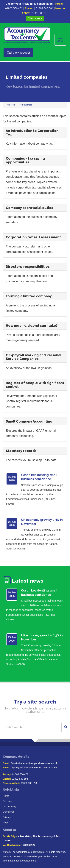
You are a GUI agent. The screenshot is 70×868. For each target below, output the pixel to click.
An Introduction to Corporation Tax (32, 133)
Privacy (7, 817)
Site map (8, 801)
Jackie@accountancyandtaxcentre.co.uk (34, 763)
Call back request (18, 53)
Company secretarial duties (29, 208)
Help (5, 822)
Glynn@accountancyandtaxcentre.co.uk (34, 767)
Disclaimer (8, 812)
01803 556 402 (14, 8)
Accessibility (9, 807)
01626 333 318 (39, 13)
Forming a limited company (29, 296)
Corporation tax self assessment (33, 237)
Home (6, 796)
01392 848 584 (45, 8)
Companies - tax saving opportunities (25, 160)
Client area (35, 18)
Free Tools (10, 105)
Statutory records (21, 451)
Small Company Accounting (29, 421)
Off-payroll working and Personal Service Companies (34, 357)
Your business (26, 105)
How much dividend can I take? (32, 326)
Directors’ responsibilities (28, 267)
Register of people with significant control (35, 385)
